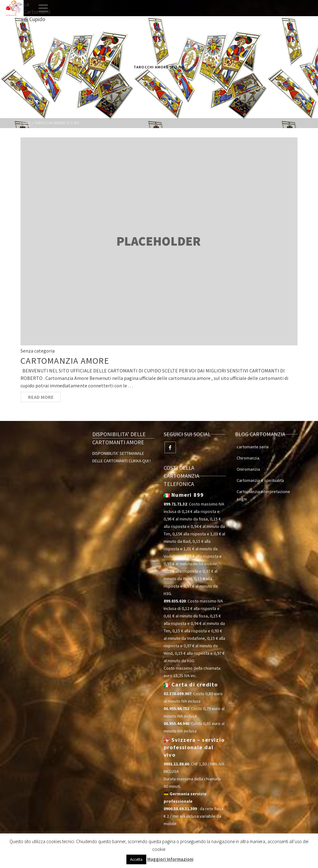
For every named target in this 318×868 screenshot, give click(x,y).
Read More (41, 397)
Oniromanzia (248, 469)
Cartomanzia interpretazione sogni (263, 495)
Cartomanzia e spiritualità (260, 480)
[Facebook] (170, 447)
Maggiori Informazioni (170, 859)
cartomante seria (253, 447)
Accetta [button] (136, 859)
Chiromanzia (248, 458)
